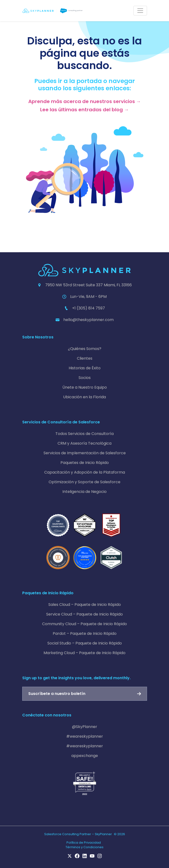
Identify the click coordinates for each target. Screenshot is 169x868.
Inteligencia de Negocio (84, 492)
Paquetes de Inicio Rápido (85, 463)
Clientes (85, 358)
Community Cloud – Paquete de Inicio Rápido (84, 624)
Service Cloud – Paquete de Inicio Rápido (84, 614)
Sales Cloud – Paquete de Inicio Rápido (85, 605)
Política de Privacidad (84, 843)
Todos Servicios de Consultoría (84, 434)
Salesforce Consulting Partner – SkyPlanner (78, 834)
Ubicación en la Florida (84, 397)
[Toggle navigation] (140, 11)
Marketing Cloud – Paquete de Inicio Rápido (84, 653)
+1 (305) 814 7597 (88, 308)
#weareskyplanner (85, 736)
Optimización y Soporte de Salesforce (84, 482)
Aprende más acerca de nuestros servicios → (85, 101)
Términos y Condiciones (84, 847)
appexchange (85, 756)
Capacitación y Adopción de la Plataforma (85, 472)
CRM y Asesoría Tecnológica (84, 443)
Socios (85, 378)
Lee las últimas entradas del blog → (84, 110)
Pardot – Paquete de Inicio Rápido (85, 633)
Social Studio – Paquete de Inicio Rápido (85, 643)
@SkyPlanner (85, 727)
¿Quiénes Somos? (85, 349)
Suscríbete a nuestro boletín (57, 694)
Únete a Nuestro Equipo (85, 387)
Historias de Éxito (85, 368)
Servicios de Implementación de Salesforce (85, 453)
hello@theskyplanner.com (88, 320)
